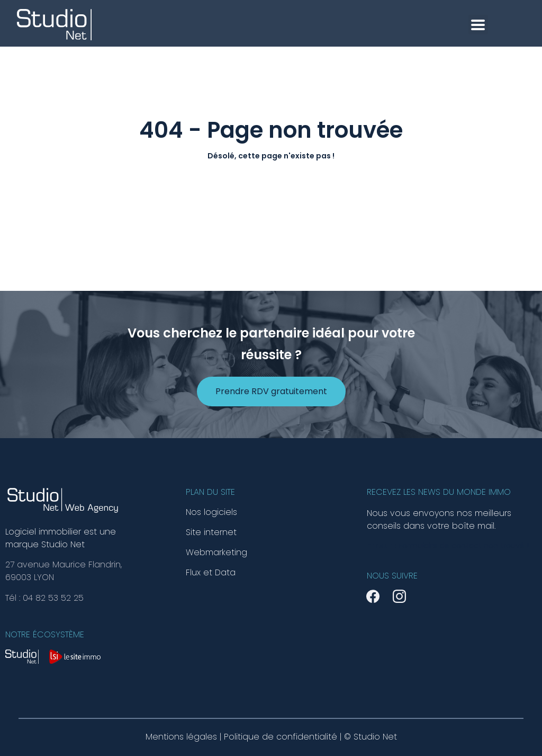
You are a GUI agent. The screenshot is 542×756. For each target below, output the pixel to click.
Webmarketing (216, 553)
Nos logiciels (211, 512)
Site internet (211, 532)
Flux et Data (211, 573)
